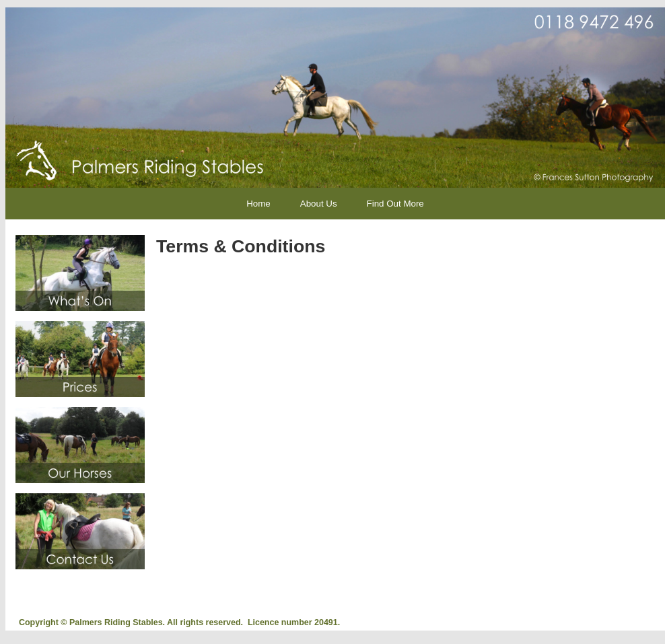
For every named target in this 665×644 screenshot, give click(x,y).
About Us (319, 204)
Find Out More (395, 204)
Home (258, 204)
